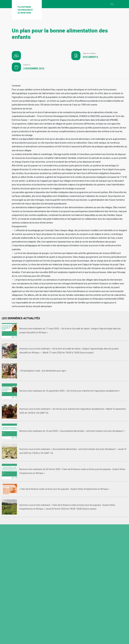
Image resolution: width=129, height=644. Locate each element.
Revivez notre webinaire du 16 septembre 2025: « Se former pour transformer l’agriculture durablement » (70, 391)
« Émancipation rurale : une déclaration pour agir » (43, 371)
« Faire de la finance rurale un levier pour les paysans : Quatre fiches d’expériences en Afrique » (64, 489)
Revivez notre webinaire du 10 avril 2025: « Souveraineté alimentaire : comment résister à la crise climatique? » (72, 431)
